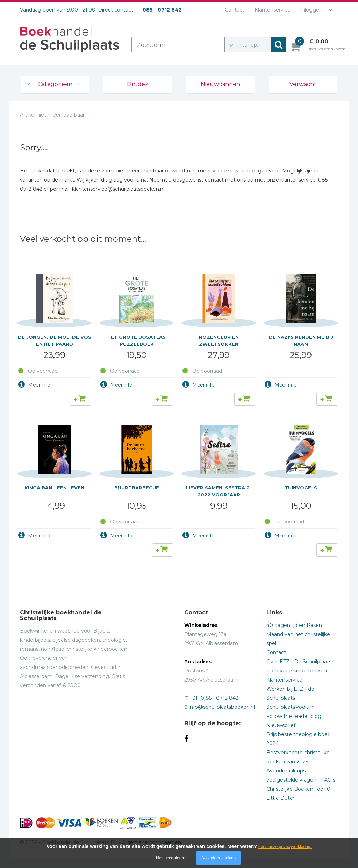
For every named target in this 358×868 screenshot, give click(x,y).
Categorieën (55, 84)
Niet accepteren (171, 858)
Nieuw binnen (220, 84)
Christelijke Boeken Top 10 (298, 789)
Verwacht (303, 84)
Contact (233, 10)
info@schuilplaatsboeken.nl (222, 707)
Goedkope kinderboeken (297, 671)
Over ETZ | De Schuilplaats (299, 662)
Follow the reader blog (294, 716)
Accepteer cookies (219, 858)
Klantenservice (271, 10)
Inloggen (311, 10)
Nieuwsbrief (281, 725)
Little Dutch (281, 798)
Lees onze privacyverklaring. (285, 847)
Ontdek (138, 84)
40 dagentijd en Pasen (294, 625)
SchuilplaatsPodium (291, 707)
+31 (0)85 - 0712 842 (214, 698)
